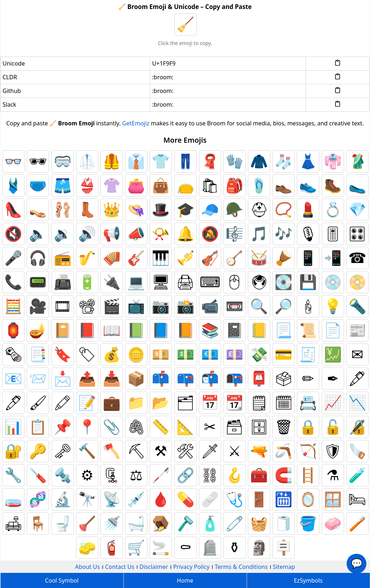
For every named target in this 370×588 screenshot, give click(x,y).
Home (185, 580)
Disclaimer (154, 567)
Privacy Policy (191, 567)
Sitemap (284, 567)
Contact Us (120, 567)
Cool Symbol (62, 580)
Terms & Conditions (241, 567)
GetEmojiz (136, 123)
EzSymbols (308, 580)
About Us (87, 567)
